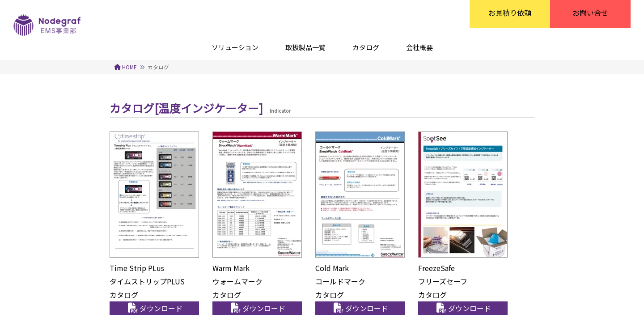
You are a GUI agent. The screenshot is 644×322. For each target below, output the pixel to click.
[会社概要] (419, 47)
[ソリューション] (235, 47)
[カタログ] (366, 47)
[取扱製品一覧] (305, 47)
